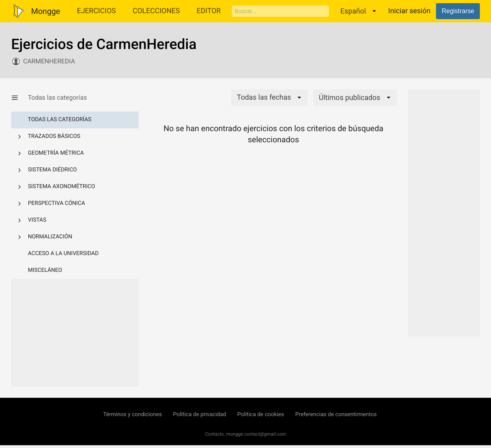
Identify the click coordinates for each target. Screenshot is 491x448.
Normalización (50, 237)
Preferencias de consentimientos (336, 415)
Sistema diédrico (52, 170)
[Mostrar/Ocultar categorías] (20, 98)
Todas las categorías (60, 120)
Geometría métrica (56, 153)
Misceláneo (45, 270)
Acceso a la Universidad (63, 253)
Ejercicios (96, 11)
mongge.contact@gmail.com (256, 434)
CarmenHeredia (49, 61)
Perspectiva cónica (56, 203)
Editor (209, 11)
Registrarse (458, 11)
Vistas (37, 220)
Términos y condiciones (133, 415)
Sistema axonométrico (62, 187)
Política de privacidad (199, 415)
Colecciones (156, 11)
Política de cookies (260, 415)
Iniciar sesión (409, 11)
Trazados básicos (54, 136)
